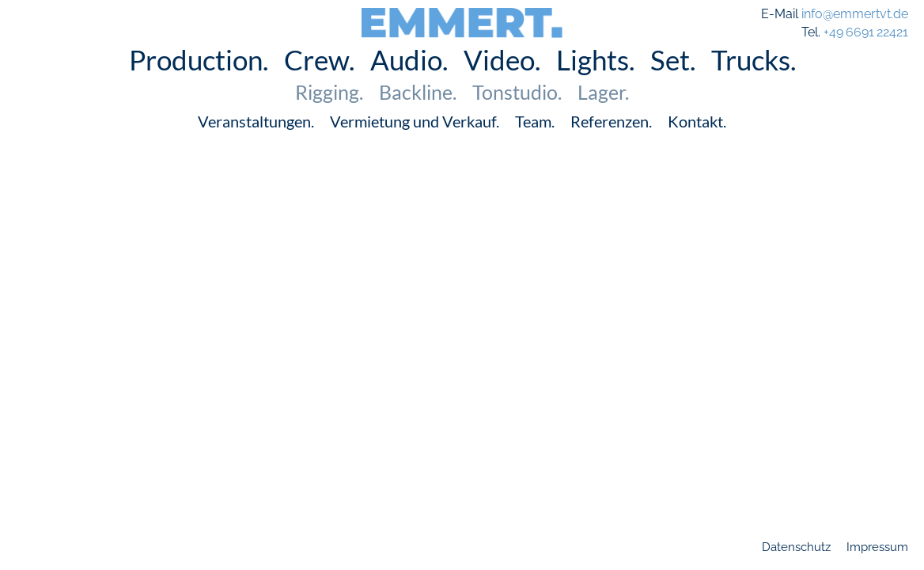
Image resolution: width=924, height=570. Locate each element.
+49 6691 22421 (866, 32)
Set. (673, 82)
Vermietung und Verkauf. (415, 144)
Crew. (319, 82)
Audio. (409, 82)
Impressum (877, 547)
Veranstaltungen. (256, 144)
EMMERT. (462, 18)
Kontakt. (697, 144)
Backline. (418, 115)
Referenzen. (611, 144)
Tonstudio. (517, 115)
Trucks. (754, 82)
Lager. (603, 115)
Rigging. (329, 115)
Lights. (595, 82)
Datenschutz (796, 547)
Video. (502, 82)
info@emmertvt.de (855, 14)
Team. (535, 144)
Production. (199, 82)
